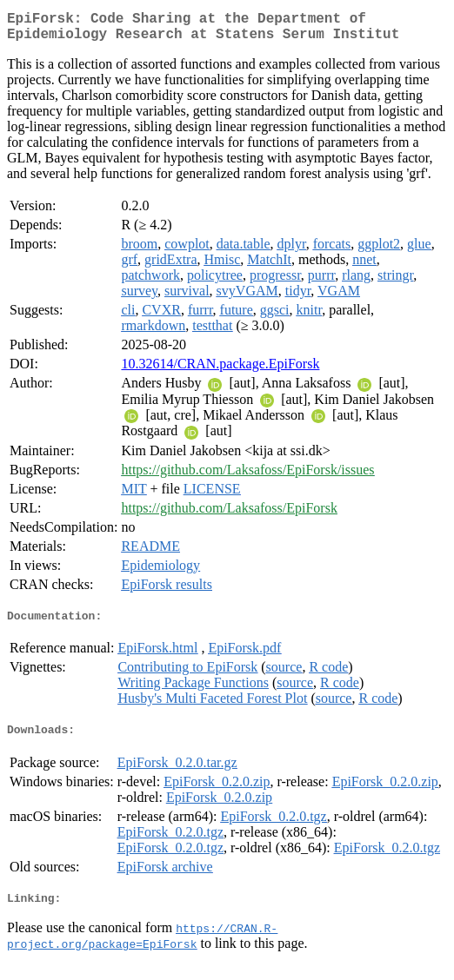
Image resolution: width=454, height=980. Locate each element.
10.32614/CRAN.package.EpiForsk (220, 371)
